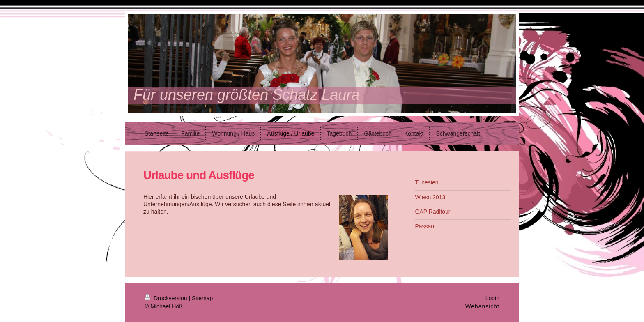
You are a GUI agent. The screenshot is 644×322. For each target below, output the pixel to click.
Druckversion (167, 298)
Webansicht (482, 306)
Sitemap (202, 298)
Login (492, 298)
